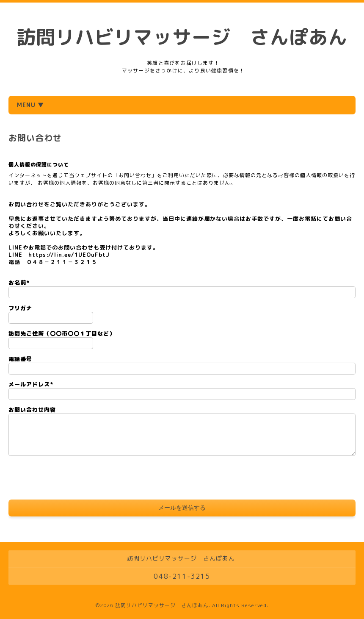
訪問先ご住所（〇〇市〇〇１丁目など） (62, 333)
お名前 (19, 283)
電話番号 (20, 359)
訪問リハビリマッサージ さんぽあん (182, 37)
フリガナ (20, 308)
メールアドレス (31, 384)
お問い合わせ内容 (32, 410)
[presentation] (73, 479)
